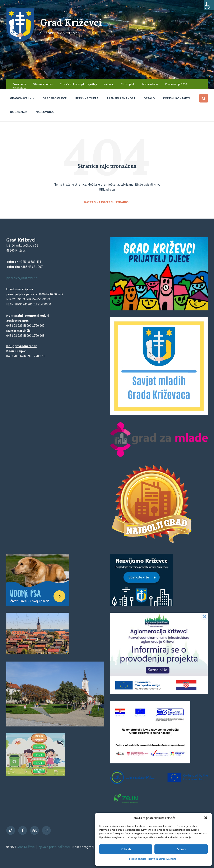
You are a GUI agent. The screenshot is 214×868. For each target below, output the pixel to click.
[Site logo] (20, 40)
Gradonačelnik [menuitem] (22, 98)
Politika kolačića (138, 859)
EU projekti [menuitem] (128, 84)
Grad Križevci (74, 22)
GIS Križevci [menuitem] (20, 88)
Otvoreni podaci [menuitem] (43, 84)
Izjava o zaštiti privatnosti (162, 859)
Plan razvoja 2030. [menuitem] (176, 84)
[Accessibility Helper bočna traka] (209, 5)
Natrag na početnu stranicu (107, 202)
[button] (206, 818)
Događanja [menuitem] (19, 112)
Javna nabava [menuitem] (150, 84)
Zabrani (181, 849)
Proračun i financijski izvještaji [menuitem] (78, 84)
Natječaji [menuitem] (109, 84)
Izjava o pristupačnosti (54, 847)
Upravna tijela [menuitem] (87, 98)
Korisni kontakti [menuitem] (176, 98)
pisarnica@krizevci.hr (22, 278)
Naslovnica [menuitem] (45, 112)
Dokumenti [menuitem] (19, 84)
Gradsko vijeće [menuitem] (55, 98)
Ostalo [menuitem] (149, 98)
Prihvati (126, 849)
